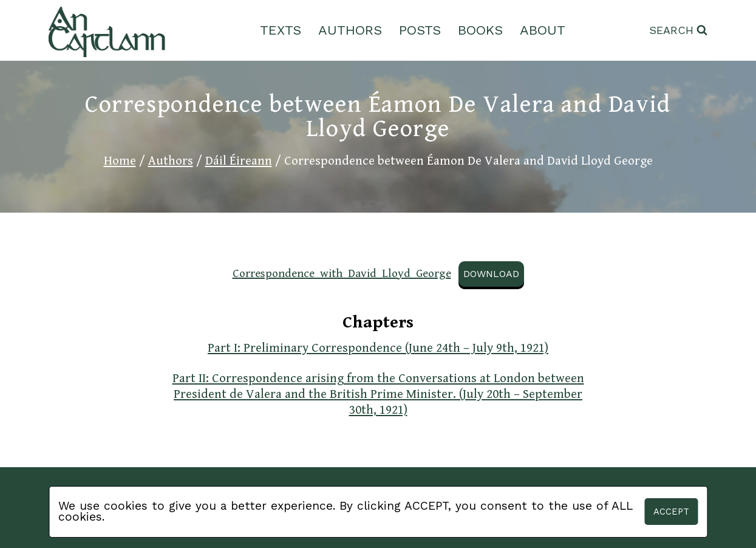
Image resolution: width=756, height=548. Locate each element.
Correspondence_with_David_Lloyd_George (342, 273)
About (543, 30)
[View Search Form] (678, 31)
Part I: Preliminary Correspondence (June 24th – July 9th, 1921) (378, 348)
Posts (420, 30)
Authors (350, 30)
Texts (281, 30)
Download (491, 274)
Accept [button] (671, 512)
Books (480, 30)
